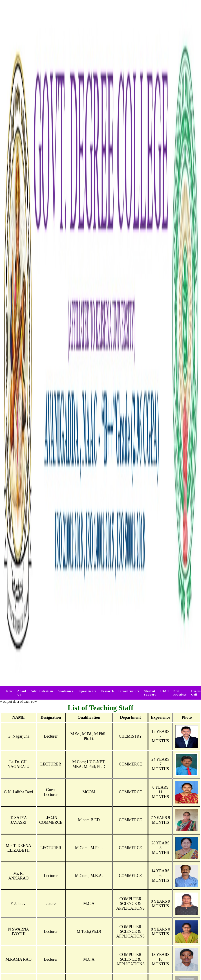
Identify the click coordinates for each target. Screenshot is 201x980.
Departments (87, 691)
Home (9, 691)
